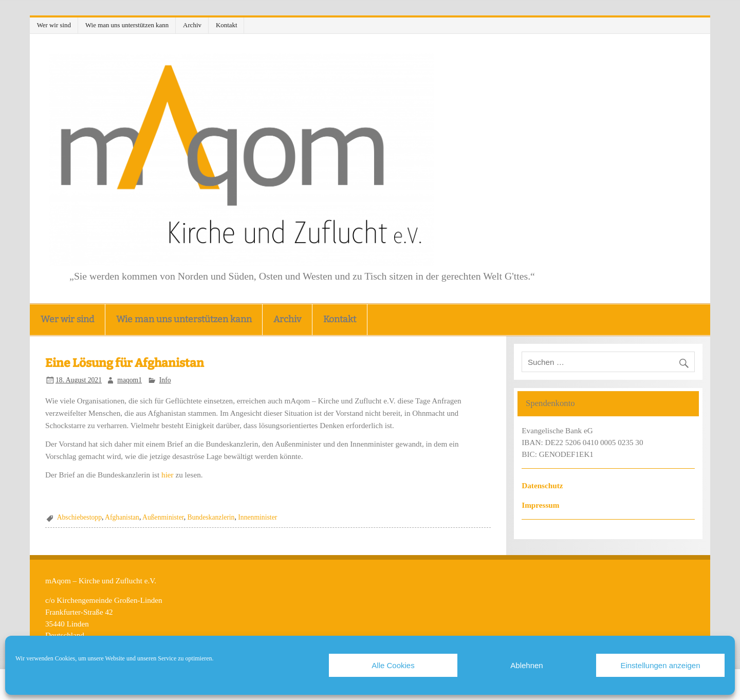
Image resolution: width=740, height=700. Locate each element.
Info (165, 380)
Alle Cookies (393, 665)
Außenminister (163, 517)
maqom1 (129, 380)
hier (168, 475)
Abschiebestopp (79, 517)
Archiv (192, 25)
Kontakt (227, 25)
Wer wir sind (54, 25)
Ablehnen (526, 665)
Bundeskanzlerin (211, 517)
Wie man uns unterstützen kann (127, 25)
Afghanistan (122, 517)
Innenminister (257, 517)
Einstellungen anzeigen (660, 665)
